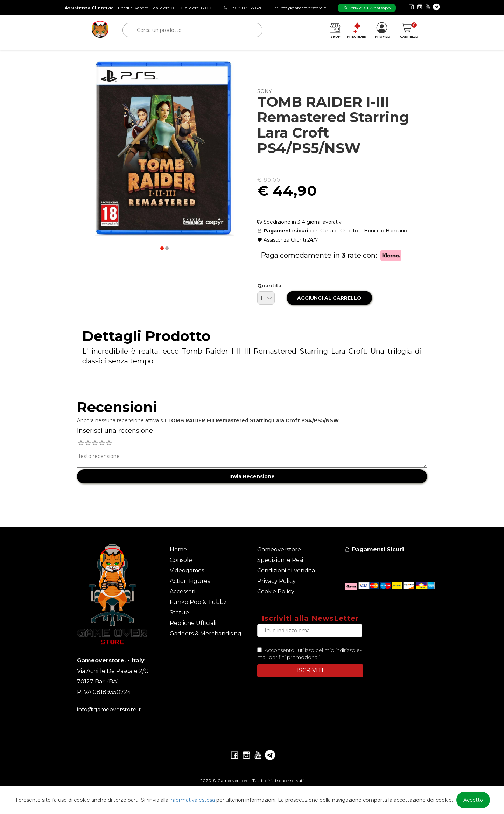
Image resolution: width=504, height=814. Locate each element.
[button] (162, 248)
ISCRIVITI (310, 670)
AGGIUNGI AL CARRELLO (329, 298)
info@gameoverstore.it (109, 709)
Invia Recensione (252, 476)
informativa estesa (192, 800)
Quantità (269, 286)
